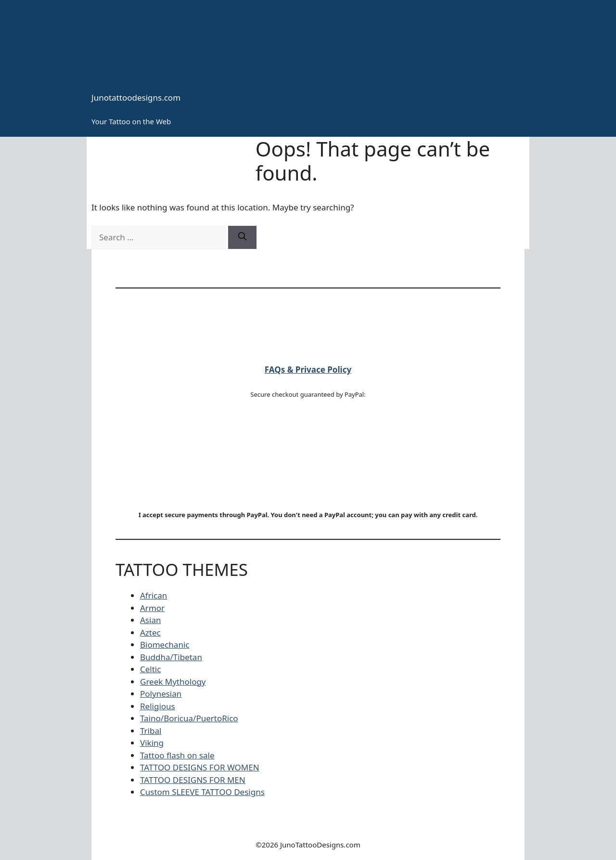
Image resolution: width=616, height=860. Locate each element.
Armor (152, 608)
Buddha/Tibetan (171, 657)
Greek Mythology (173, 682)
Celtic (150, 669)
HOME (122, 151)
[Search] (242, 237)
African (154, 595)
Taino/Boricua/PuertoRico (189, 718)
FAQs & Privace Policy (308, 370)
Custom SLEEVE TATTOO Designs (202, 792)
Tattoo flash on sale (177, 755)
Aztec (150, 632)
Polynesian (161, 694)
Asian (150, 620)
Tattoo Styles (224, 151)
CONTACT (168, 151)
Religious (158, 706)
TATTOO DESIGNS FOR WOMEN (200, 767)
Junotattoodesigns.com (136, 98)
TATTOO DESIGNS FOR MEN (193, 780)
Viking (152, 743)
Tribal (151, 731)
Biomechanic (165, 645)
